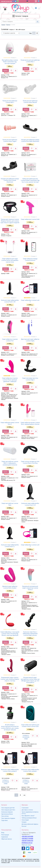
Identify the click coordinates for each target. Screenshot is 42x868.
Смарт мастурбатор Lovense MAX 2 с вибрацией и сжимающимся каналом (10, 463)
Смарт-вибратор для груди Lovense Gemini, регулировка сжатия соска (10, 260)
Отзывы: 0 (13, 58)
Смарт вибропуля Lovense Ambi (30, 219)
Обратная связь (26, 845)
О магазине (25, 808)
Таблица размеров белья (29, 818)
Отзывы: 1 (34, 298)
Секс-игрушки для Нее (8, 808)
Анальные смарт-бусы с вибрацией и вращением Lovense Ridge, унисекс (30, 634)
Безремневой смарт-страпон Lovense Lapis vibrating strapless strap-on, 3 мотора (10, 679)
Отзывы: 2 (34, 542)
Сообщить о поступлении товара (26, 737)
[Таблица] (34, 33)
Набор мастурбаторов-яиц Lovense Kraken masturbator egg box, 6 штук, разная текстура (30, 180)
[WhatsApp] (18, 1)
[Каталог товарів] (20, 16)
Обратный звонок (7, 839)
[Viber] (13, 1)
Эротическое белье (7, 814)
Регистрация (5, 835)
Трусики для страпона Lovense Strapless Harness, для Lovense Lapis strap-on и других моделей (10, 221)
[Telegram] (15, 1)
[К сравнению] (16, 70)
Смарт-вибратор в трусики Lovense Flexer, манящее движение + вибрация (10, 380)
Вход (3, 833)
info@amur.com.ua (27, 843)
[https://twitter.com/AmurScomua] (28, 848)
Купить (6, 70)
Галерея (24, 822)
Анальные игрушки (7, 812)
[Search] (38, 22)
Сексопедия (25, 820)
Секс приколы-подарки (8, 818)
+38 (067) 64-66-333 (27, 841)
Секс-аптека (5, 816)
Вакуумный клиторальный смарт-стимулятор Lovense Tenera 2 (30, 588)
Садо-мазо (4, 820)
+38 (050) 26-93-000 (27, 836)
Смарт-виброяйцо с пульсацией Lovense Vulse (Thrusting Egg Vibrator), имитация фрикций (10, 634)
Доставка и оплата (27, 810)
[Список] (37, 33)
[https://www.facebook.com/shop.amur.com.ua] (23, 848)
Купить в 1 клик (9, 73)
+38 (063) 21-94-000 (27, 839)
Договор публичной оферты (30, 824)
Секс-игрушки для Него (8, 810)
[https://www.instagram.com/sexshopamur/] (32, 848)
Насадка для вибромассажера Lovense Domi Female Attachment (10, 180)
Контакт (24, 826)
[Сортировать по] (11, 33)
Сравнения (5, 837)
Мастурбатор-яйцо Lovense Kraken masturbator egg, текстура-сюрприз (10, 62)
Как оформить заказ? (28, 816)
